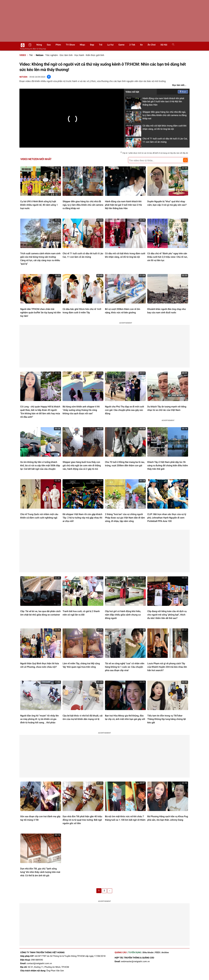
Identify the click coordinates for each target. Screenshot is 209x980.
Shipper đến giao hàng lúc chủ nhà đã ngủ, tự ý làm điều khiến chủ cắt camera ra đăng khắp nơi (156, 116)
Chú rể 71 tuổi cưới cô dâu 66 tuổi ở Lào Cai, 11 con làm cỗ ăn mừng (157, 141)
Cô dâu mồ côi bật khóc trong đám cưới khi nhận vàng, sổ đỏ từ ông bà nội (156, 128)
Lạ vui (110, 45)
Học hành (79, 55)
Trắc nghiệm (52, 55)
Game (121, 45)
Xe (141, 45)
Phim (58, 45)
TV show (70, 45)
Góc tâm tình (66, 55)
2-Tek (132, 45)
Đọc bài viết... (179, 85)
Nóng (39, 45)
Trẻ (101, 45)
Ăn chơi (152, 45)
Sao (49, 45)
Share (183, 92)
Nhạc (83, 45)
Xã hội (164, 45)
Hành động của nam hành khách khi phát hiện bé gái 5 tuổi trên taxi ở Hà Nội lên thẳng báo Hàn (155, 103)
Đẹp (92, 45)
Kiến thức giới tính (95, 55)
